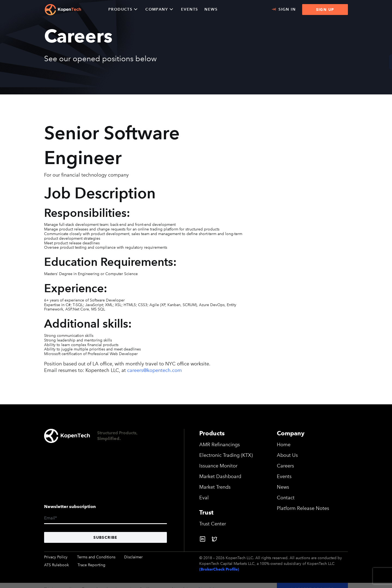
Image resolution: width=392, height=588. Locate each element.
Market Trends (215, 487)
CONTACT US (372, 62)
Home (284, 445)
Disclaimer (133, 557)
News (283, 487)
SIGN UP (325, 10)
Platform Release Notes (303, 508)
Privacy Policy (56, 557)
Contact (286, 498)
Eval (204, 498)
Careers (285, 466)
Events (284, 476)
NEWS (211, 9)
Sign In (287, 9)
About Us (287, 455)
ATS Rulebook (56, 565)
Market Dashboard (220, 476)
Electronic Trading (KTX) (226, 455)
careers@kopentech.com (154, 370)
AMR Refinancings (220, 445)
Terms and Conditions (96, 557)
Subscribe (105, 537)
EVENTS (189, 9)
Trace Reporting (91, 565)
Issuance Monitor (218, 466)
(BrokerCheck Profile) (219, 569)
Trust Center (213, 524)
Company (157, 9)
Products (120, 9)
